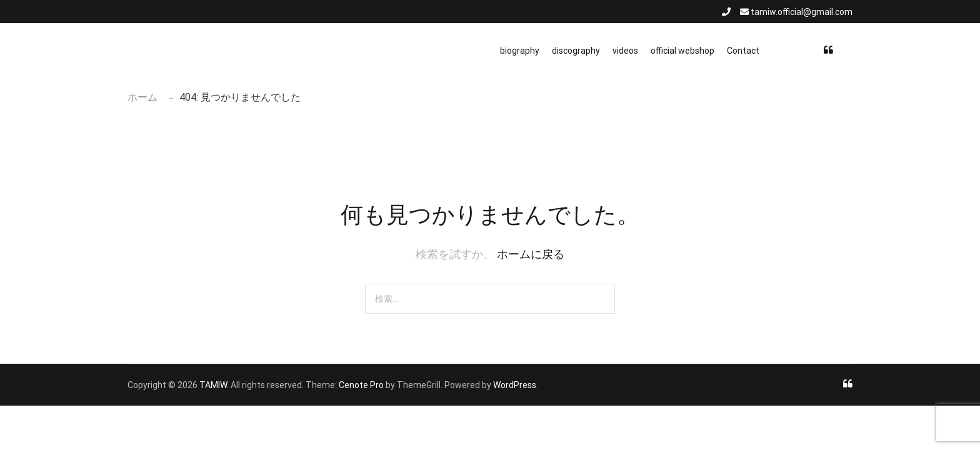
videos (625, 51)
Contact (743, 51)
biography (520, 51)
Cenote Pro (361, 385)
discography (576, 51)
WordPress (515, 385)
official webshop (682, 51)
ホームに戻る (531, 254)
